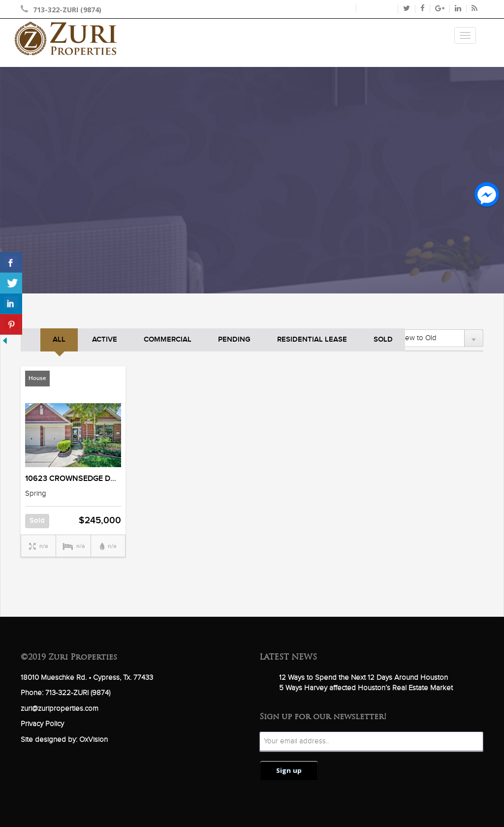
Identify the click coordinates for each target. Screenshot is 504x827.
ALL (59, 340)
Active (105, 340)
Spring (36, 493)
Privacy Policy (42, 724)
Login (341, 8)
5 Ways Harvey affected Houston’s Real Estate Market (366, 688)
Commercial (168, 340)
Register (377, 8)
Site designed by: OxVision (64, 740)
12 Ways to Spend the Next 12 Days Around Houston (363, 678)
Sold (383, 340)
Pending (234, 340)
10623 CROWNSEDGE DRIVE (76, 479)
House (37, 378)
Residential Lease (312, 340)
